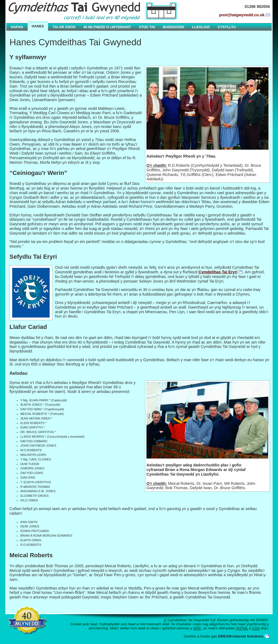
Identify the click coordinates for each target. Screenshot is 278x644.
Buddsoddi (173, 27)
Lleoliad (201, 27)
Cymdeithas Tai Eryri (218, 272)
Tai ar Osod (64, 27)
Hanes (38, 26)
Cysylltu (227, 27)
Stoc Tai (147, 27)
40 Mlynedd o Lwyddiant (107, 27)
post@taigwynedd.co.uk (242, 15)
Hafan (17, 27)
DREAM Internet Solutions (241, 636)
